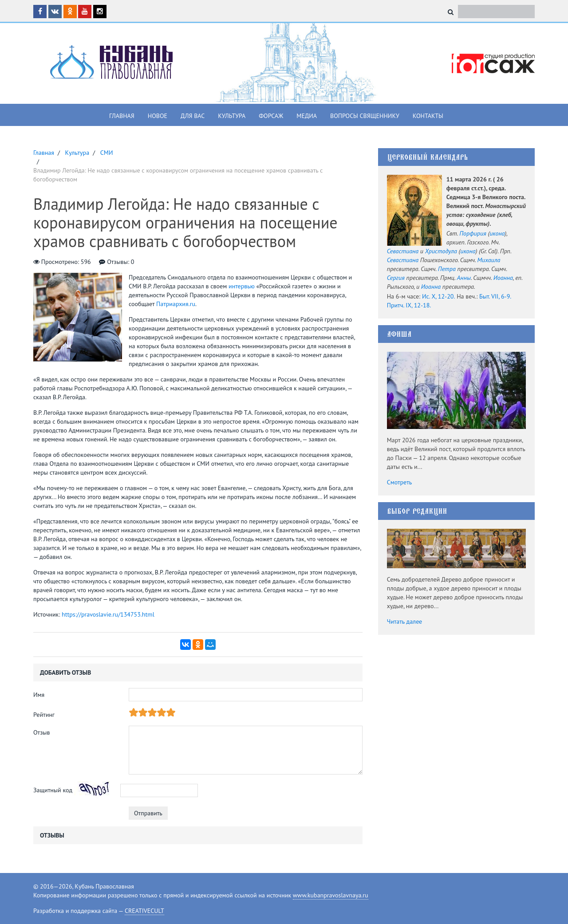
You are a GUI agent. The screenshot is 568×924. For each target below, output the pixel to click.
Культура (232, 116)
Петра (447, 269)
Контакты (428, 116)
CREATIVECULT (144, 911)
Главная (122, 116)
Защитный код (53, 790)
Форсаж (271, 116)
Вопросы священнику (365, 116)
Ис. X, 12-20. (439, 296)
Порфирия (473, 233)
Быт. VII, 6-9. (495, 296)
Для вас (193, 116)
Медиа (307, 116)
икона (497, 233)
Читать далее (405, 621)
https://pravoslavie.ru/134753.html (108, 614)
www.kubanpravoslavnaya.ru (331, 895)
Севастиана (403, 251)
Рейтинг (44, 715)
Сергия (396, 278)
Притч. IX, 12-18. (409, 305)
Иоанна (503, 278)
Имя (39, 695)
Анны (464, 278)
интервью (242, 286)
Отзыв (42, 732)
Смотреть (400, 482)
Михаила (489, 260)
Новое (158, 116)
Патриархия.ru (176, 304)
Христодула (441, 251)
